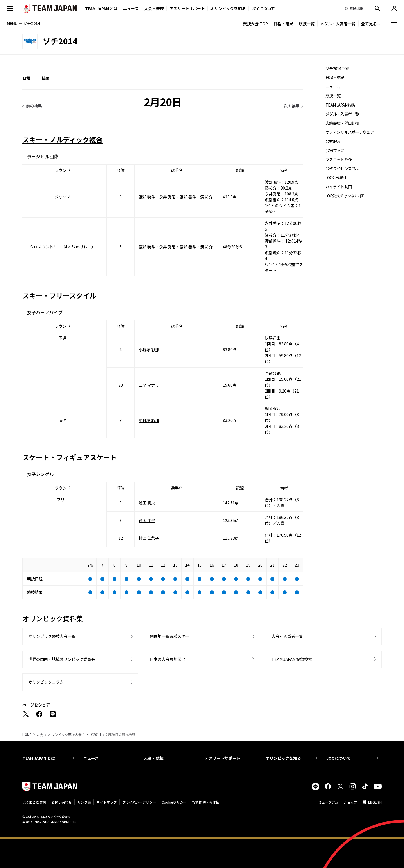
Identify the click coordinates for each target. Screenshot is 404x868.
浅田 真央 (147, 503)
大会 (40, 735)
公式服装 (333, 141)
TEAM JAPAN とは (49, 758)
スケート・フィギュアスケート (70, 457)
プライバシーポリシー (139, 802)
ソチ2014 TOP (337, 69)
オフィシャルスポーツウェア (350, 132)
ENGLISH (375, 802)
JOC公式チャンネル (342, 196)
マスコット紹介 (338, 160)
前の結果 (34, 106)
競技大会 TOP (255, 24)
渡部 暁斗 (147, 197)
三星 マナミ (149, 385)
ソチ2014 (94, 735)
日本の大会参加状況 (167, 659)
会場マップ (335, 150)
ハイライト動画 (338, 187)
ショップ (350, 802)
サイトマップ (107, 802)
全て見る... (371, 24)
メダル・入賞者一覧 (338, 24)
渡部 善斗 (188, 197)
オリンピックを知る (228, 8)
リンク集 (84, 802)
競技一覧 (307, 24)
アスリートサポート (187, 8)
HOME (27, 735)
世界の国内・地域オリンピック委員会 (62, 659)
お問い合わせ (62, 802)
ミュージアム (328, 802)
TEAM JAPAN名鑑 (340, 105)
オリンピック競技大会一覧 (52, 636)
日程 (26, 78)
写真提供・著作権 (206, 802)
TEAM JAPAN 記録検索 (292, 659)
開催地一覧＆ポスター (169, 636)
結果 (45, 78)
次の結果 (291, 106)
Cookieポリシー (174, 802)
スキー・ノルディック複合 (63, 139)
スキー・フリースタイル (59, 295)
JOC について (353, 758)
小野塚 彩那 (149, 350)
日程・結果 (283, 24)
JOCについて (263, 8)
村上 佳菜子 (149, 538)
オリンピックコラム (46, 682)
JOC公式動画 (336, 178)
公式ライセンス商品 (342, 169)
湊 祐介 (206, 197)
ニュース (131, 8)
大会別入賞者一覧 (287, 636)
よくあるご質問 (34, 802)
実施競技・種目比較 (342, 123)
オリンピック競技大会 (65, 735)
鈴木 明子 (147, 520)
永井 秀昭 (167, 197)
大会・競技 (170, 758)
